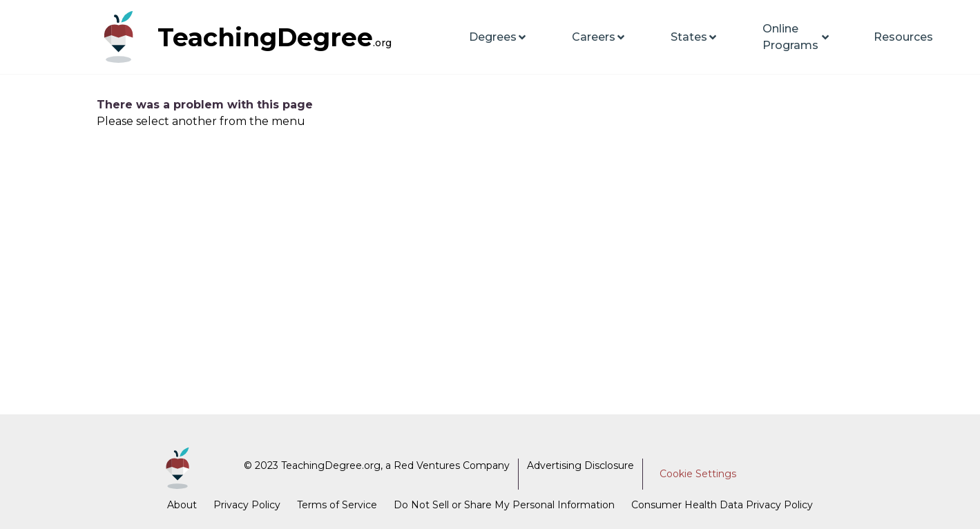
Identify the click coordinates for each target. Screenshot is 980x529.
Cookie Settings (698, 474)
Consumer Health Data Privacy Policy (722, 505)
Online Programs (796, 37)
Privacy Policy (247, 505)
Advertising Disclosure (580, 465)
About (182, 505)
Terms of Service (337, 505)
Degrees (498, 37)
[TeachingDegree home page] (124, 37)
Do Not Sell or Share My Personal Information (504, 505)
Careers (599, 37)
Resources (903, 37)
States (694, 37)
